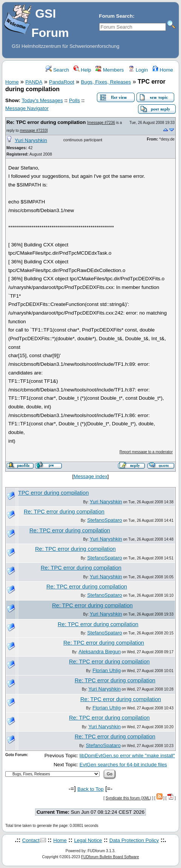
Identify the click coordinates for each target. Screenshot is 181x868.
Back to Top (90, 789)
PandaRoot (62, 82)
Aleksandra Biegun (100, 652)
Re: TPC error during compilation (46, 122)
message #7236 (102, 123)
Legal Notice (88, 840)
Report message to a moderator (146, 452)
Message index (90, 476)
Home (163, 70)
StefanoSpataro (105, 520)
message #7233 (33, 131)
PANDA (34, 82)
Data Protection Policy (134, 840)
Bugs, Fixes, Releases (106, 82)
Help (82, 70)
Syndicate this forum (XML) (128, 798)
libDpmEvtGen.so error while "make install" (127, 756)
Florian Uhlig (107, 670)
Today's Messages (42, 100)
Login (138, 70)
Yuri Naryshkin (31, 140)
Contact (31, 840)
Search (57, 70)
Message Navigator (27, 108)
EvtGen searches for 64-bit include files (123, 765)
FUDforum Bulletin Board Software (110, 857)
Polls (74, 100)
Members (110, 70)
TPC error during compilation (53, 493)
